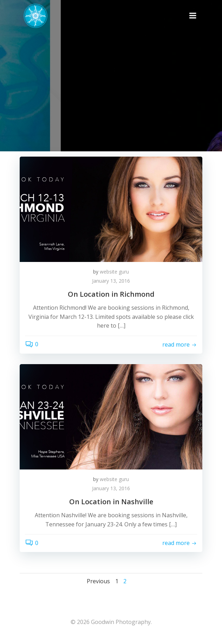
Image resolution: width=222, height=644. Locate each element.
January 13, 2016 (111, 281)
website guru (114, 272)
